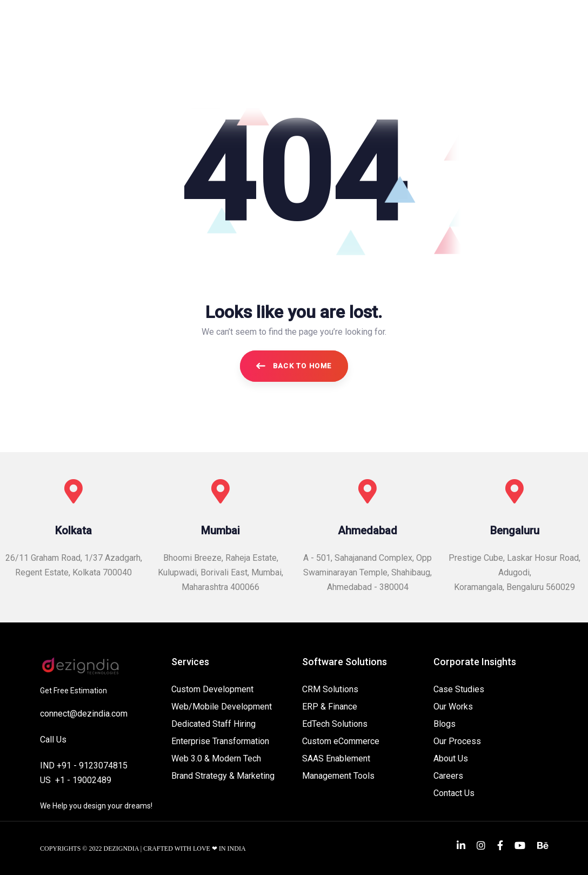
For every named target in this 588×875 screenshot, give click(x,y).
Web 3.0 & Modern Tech (216, 758)
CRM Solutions (330, 689)
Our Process (457, 741)
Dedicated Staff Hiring (213, 724)
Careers (448, 776)
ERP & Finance (330, 707)
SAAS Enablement (336, 758)
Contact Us (454, 793)
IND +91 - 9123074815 (84, 765)
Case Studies (459, 689)
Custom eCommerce (341, 741)
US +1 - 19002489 (76, 780)
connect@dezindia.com (84, 714)
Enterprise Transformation (220, 741)
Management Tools (338, 776)
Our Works (453, 707)
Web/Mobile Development (222, 707)
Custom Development (212, 689)
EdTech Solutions (335, 724)
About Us (451, 758)
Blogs (445, 724)
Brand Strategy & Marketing (223, 776)
